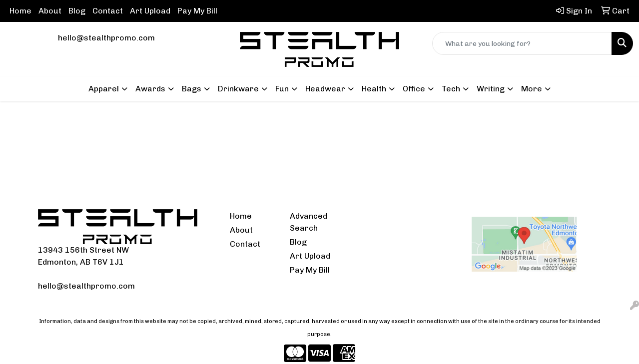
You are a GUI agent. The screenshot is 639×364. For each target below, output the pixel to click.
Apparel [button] (104, 89)
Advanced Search (309, 222)
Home (20, 11)
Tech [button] (451, 89)
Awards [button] (150, 89)
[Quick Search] (522, 43)
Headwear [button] (325, 89)
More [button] (532, 89)
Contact (108, 11)
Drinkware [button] (238, 89)
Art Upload (150, 11)
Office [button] (414, 89)
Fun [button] (282, 89)
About (50, 11)
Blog (77, 11)
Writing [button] (491, 89)
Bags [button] (192, 89)
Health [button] (374, 89)
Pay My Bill (197, 11)
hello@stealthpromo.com (106, 38)
